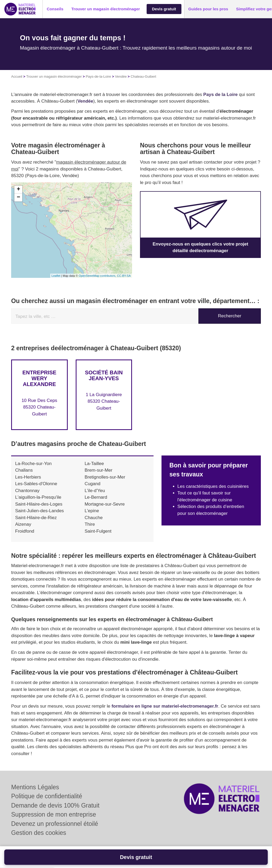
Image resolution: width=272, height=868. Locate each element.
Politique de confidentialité (47, 796)
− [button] (18, 198)
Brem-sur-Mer (98, 470)
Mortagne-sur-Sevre (105, 504)
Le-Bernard (96, 497)
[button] (55, 9)
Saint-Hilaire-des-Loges (39, 504)
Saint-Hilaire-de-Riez (36, 518)
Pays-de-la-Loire (98, 76)
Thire (90, 524)
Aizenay (23, 524)
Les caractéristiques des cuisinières (213, 486)
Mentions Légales (35, 787)
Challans (24, 470)
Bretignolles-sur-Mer (105, 477)
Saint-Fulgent (98, 531)
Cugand (92, 484)
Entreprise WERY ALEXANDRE (39, 378)
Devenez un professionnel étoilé (55, 824)
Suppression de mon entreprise (54, 814)
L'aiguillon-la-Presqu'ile (38, 497)
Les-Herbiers (28, 477)
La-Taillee (94, 464)
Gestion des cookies (39, 833)
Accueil (17, 76)
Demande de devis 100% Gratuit (55, 805)
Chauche (93, 518)
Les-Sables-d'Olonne (36, 484)
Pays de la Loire (220, 95)
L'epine (92, 511)
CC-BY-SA (124, 276)
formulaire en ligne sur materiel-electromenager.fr (165, 706)
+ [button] (18, 190)
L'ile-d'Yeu (95, 491)
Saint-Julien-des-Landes (39, 511)
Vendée (121, 76)
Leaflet (56, 276)
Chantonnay (27, 491)
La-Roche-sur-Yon (33, 464)
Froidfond (25, 531)
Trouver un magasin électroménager (54, 76)
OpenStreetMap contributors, (98, 276)
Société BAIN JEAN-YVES (104, 375)
